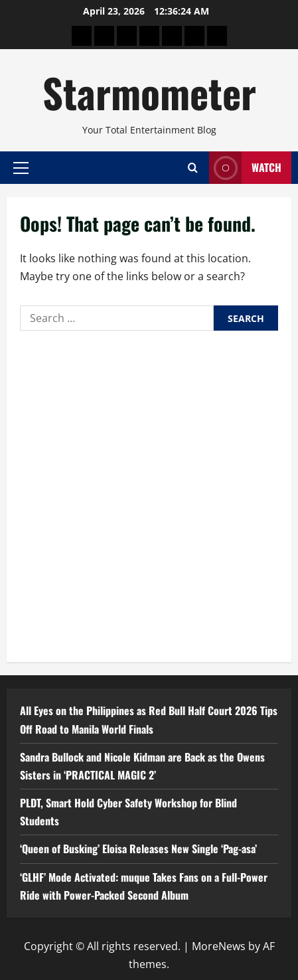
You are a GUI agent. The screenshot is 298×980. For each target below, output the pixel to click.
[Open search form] (193, 168)
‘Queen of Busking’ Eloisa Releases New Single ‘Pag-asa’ (138, 849)
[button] (21, 167)
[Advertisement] (149, 493)
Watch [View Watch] (245, 168)
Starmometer (149, 92)
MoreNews (219, 946)
